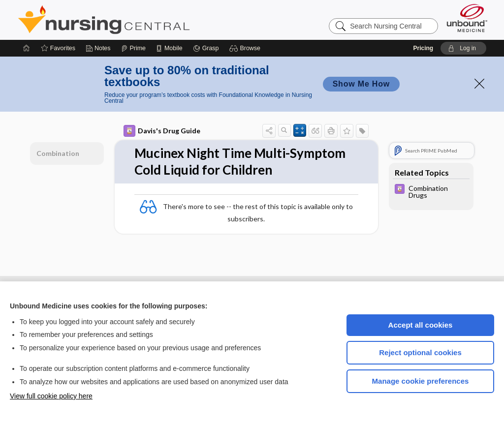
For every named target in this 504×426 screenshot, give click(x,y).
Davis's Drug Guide (162, 131)
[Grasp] (206, 48)
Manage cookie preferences (421, 381)
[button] (246, 48)
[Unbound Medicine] (467, 18)
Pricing (423, 48)
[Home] (27, 48)
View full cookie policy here (51, 396)
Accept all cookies (421, 325)
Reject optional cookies (420, 352)
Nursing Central (141, 20)
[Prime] (133, 48)
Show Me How (361, 84)
